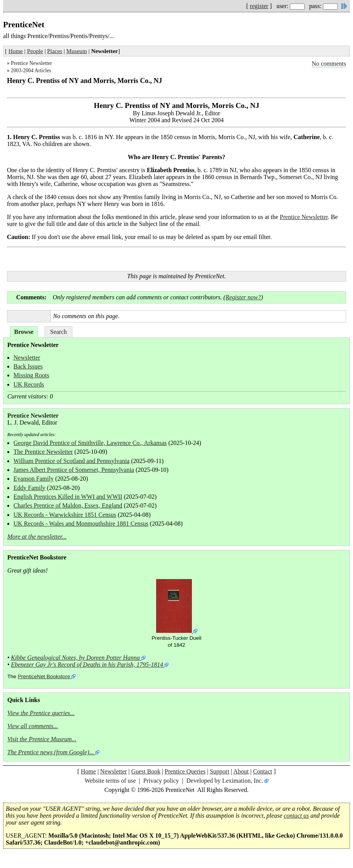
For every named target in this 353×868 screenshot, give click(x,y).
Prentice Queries (185, 771)
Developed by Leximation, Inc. (225, 781)
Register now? (243, 297)
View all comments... (33, 726)
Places (55, 51)
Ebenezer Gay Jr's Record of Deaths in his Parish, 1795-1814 (87, 665)
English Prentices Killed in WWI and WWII (68, 497)
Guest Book (146, 771)
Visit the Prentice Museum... (42, 739)
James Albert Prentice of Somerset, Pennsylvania (74, 470)
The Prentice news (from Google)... (51, 752)
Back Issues (28, 366)
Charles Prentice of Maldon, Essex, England (68, 505)
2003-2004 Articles (31, 71)
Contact (263, 771)
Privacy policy (161, 781)
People (35, 51)
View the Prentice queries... (41, 713)
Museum (77, 51)
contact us (296, 816)
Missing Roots (31, 375)
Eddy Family (29, 488)
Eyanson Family (33, 479)
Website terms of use (110, 781)
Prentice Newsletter (31, 63)
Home (16, 51)
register (259, 6)
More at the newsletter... (37, 537)
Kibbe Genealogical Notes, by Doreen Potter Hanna (76, 658)
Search (58, 332)
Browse (24, 332)
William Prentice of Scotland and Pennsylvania (72, 461)
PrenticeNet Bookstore (44, 676)
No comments (329, 64)
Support (220, 771)
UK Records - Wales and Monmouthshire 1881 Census (81, 524)
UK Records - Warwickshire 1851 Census (65, 515)
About (241, 771)
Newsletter (27, 358)
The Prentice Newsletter (43, 452)
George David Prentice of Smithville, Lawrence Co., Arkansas (90, 443)
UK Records (29, 384)
